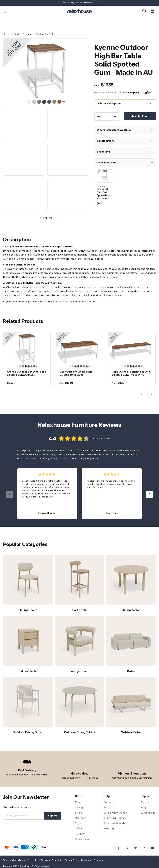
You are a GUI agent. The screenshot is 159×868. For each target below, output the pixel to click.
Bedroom (80, 818)
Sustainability (148, 813)
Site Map (98, 860)
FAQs (107, 807)
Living (78, 813)
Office (78, 828)
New (78, 802)
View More (46, 218)
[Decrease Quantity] (98, 117)
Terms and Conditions (14, 860)
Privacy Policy (72, 860)
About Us (146, 802)
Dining (79, 807)
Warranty (109, 828)
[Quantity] (107, 117)
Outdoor (80, 834)
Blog (143, 807)
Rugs (78, 823)
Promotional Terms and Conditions (45, 860)
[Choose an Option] (125, 103)
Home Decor (82, 839)
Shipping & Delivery (115, 818)
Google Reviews (101, 442)
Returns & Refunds (114, 823)
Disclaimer (86, 860)
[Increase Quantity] (115, 117)
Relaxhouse (26, 866)
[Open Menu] (6, 11)
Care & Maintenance (115, 813)
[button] (108, 3)
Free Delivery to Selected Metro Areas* (79, 3)
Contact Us (110, 802)
